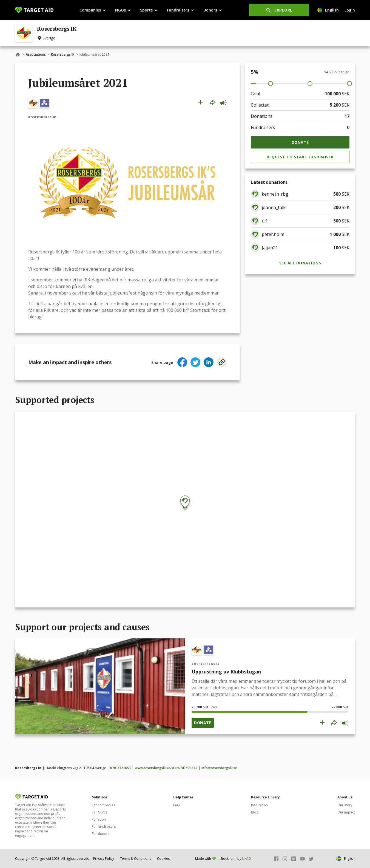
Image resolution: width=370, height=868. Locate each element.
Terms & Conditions (136, 859)
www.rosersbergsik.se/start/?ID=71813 (166, 768)
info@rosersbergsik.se (219, 768)
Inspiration (259, 805)
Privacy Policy (104, 859)
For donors (101, 834)
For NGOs (99, 812)
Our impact (346, 812)
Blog (255, 812)
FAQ (177, 805)
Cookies (163, 859)
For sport (99, 819)
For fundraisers (104, 826)
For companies (103, 805)
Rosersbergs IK (63, 54)
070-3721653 (120, 768)
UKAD (247, 859)
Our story (345, 805)
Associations (36, 54)
